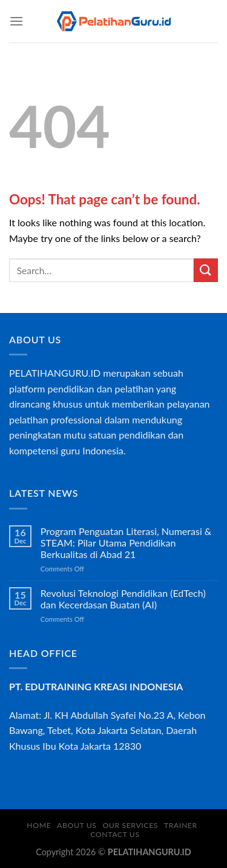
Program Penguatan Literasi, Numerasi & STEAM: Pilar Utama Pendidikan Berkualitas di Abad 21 (126, 543)
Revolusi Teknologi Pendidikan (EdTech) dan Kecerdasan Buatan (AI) (123, 599)
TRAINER (181, 825)
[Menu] (16, 21)
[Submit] (206, 270)
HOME (39, 825)
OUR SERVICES (130, 825)
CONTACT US (115, 834)
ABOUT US (77, 825)
